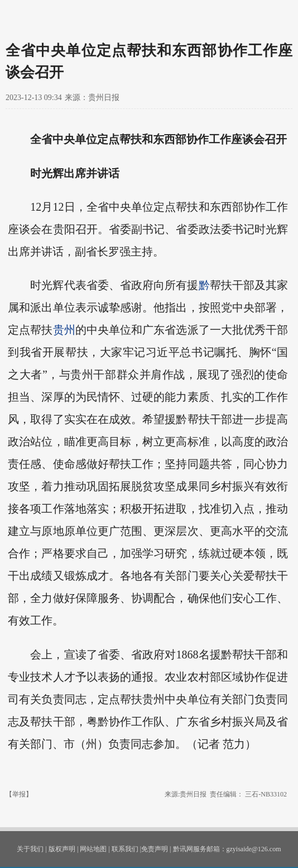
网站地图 (93, 849)
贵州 (64, 330)
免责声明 (155, 849)
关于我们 (30, 849)
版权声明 (62, 849)
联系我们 (125, 849)
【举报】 (19, 794)
